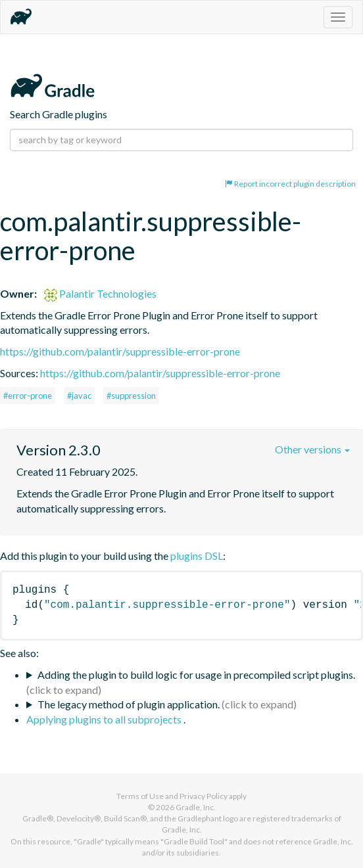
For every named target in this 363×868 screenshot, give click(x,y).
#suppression (131, 396)
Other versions (312, 449)
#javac (79, 396)
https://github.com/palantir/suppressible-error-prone (120, 351)
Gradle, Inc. (196, 807)
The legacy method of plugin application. (129, 704)
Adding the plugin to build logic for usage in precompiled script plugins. (196, 674)
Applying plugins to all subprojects (105, 719)
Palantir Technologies (100, 293)
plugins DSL (197, 556)
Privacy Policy (204, 796)
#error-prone (28, 396)
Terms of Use (140, 796)
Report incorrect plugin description (290, 184)
